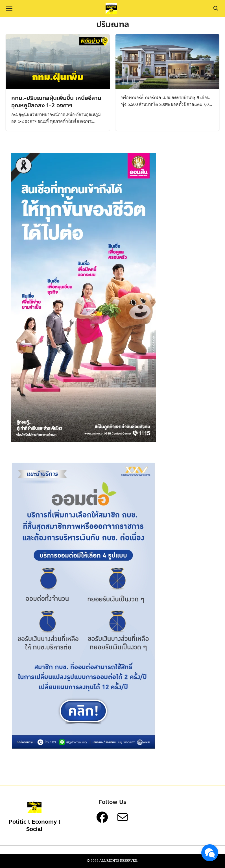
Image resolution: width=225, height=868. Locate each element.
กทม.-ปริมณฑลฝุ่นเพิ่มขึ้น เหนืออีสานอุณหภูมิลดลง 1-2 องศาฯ (56, 102)
